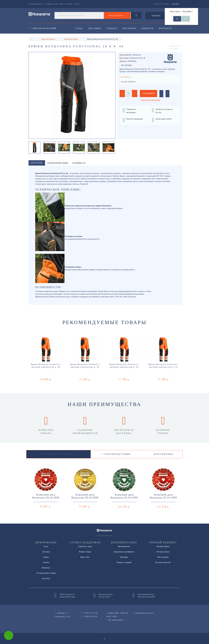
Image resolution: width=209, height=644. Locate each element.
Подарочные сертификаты (124, 552)
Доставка (95, 28)
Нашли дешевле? (128, 82)
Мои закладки (163, 557)
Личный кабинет (163, 546)
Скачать (113, 28)
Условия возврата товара (46, 573)
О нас (79, 28)
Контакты (167, 28)
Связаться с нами (85, 546)
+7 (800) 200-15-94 (90, 616)
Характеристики (58, 163)
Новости (149, 28)
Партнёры (124, 557)
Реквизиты (46, 568)
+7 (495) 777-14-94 (90, 613)
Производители (124, 546)
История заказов (163, 552)
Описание (37, 163)
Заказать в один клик (150, 100)
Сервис (46, 557)
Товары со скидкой (124, 562)
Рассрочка (131, 28)
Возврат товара (85, 552)
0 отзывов (174, 49)
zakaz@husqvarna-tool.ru (144, 613)
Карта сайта (85, 557)
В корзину (148, 93)
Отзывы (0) (79, 163)
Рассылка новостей (163, 562)
